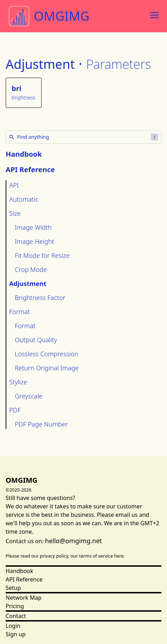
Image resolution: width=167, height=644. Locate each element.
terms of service (96, 556)
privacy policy (54, 556)
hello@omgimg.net (74, 541)
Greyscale (29, 396)
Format (20, 312)
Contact (16, 616)
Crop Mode (31, 269)
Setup (13, 588)
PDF (15, 410)
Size (15, 213)
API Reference (24, 579)
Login (13, 626)
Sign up (16, 634)
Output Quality (36, 340)
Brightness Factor (40, 298)
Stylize (18, 382)
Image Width (33, 227)
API (14, 185)
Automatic (24, 199)
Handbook (24, 154)
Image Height (34, 241)
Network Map (24, 598)
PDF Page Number (41, 424)
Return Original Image (47, 368)
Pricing (15, 606)
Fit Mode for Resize (42, 255)
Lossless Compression (47, 354)
